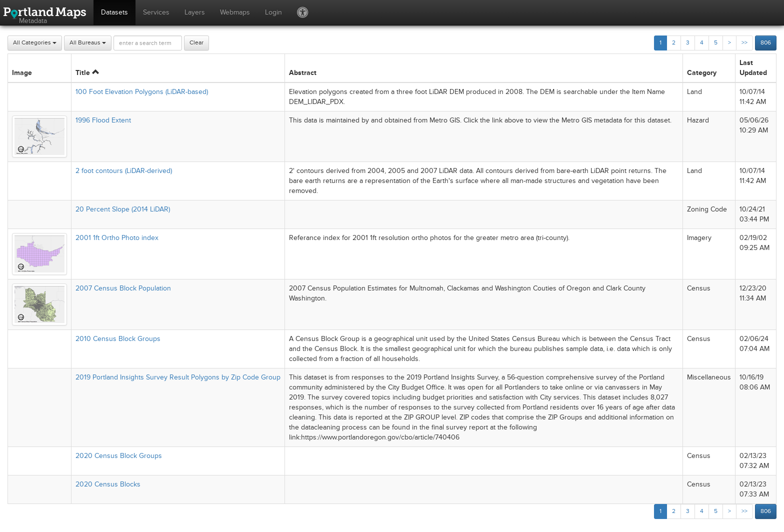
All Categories (35, 43)
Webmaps (235, 12)
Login (273, 12)
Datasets (114, 12)
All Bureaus (88, 43)
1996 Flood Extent (103, 120)
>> (744, 43)
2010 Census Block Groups (118, 339)
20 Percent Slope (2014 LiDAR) (123, 209)
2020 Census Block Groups (119, 456)
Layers (195, 12)
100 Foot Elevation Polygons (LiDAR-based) (142, 92)
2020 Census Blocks (108, 484)
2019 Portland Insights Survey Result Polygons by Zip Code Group (178, 377)
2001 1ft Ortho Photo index (117, 238)
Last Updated (753, 68)
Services (156, 12)
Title (87, 73)
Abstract (303, 73)
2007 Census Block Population (123, 288)
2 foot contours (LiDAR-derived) (124, 171)
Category (702, 73)
